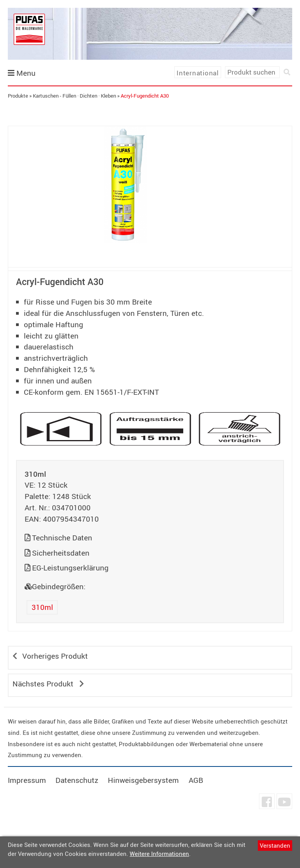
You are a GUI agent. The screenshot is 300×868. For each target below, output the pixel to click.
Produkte (18, 96)
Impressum (27, 780)
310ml (42, 607)
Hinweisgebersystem (143, 780)
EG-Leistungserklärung (70, 568)
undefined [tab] (125, 257)
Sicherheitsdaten (61, 553)
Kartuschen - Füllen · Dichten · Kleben (74, 96)
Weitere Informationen (159, 854)
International (198, 73)
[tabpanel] (125, 185)
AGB (196, 780)
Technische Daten (62, 538)
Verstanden (275, 845)
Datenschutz (77, 780)
